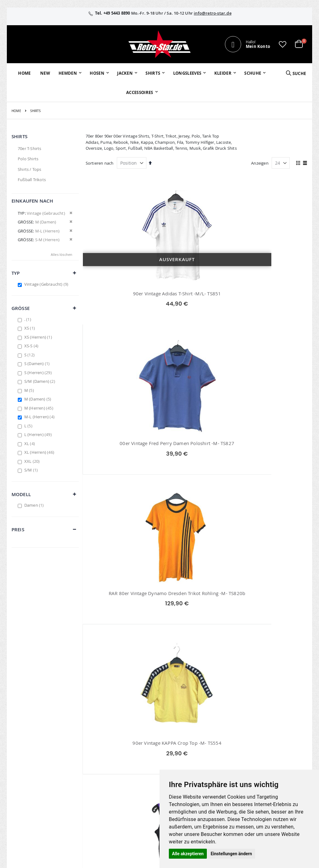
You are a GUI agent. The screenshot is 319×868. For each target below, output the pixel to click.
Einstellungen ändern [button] (231, 854)
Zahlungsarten (224, 762)
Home (16, 111)
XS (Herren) (39, 337)
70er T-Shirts (30, 148)
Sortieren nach (100, 163)
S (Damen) (38, 364)
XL (30, 443)
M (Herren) (40, 408)
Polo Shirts (28, 159)
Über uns (218, 724)
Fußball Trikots (32, 180)
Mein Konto (124, 724)
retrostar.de (130, 791)
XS (30, 328)
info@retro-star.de (213, 13)
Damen (35, 505)
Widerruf (266, 740)
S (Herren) (39, 373)
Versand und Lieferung (222, 751)
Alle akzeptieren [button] (188, 854)
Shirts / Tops (30, 169)
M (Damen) (39, 399)
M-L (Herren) (40, 417)
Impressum (269, 724)
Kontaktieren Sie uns (229, 732)
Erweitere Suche (128, 748)
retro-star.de (131, 777)
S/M (32, 470)
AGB (262, 732)
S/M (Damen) (40, 381)
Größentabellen (225, 740)
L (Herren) (39, 434)
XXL (33, 461)
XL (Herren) (40, 452)
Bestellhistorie (126, 732)
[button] (283, 44)
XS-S (32, 346)
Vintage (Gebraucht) (47, 284)
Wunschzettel (126, 740)
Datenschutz (270, 748)
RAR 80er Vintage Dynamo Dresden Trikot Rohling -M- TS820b (273, 300)
